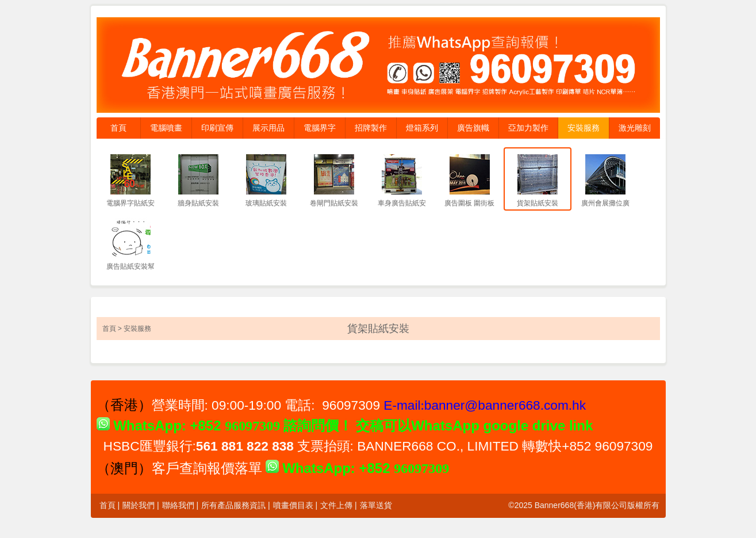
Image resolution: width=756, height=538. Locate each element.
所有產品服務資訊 (233, 505)
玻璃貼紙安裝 (266, 203)
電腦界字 (320, 128)
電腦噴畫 (166, 128)
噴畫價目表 (293, 505)
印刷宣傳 (217, 128)
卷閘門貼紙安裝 (334, 203)
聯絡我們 (178, 505)
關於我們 (139, 505)
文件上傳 (336, 505)
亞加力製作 (528, 128)
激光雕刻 (635, 128)
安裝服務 (584, 128)
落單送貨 (376, 505)
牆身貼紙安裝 (198, 203)
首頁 (118, 128)
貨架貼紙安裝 (538, 203)
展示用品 (268, 128)
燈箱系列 (422, 128)
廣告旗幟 (473, 128)
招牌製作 (371, 128)
